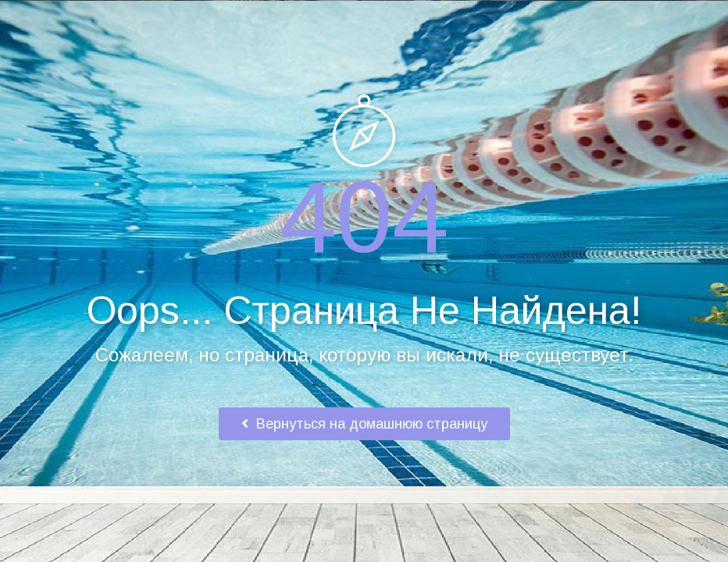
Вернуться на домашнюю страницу (364, 424)
